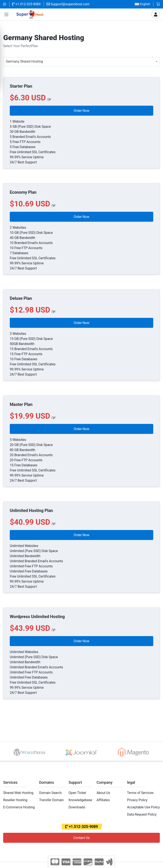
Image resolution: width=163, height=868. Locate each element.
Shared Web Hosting (18, 793)
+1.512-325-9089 (26, 4)
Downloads (77, 807)
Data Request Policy (142, 814)
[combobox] (81, 62)
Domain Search (50, 793)
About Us (103, 793)
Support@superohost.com (68, 4)
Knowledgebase (80, 800)
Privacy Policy (137, 800)
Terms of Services (140, 793)
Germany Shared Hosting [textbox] (24, 61)
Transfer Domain (51, 800)
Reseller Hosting (15, 800)
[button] (6, 15)
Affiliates (103, 800)
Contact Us (82, 838)
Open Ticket (77, 793)
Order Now (81, 111)
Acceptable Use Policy (144, 807)
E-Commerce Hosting (19, 807)
